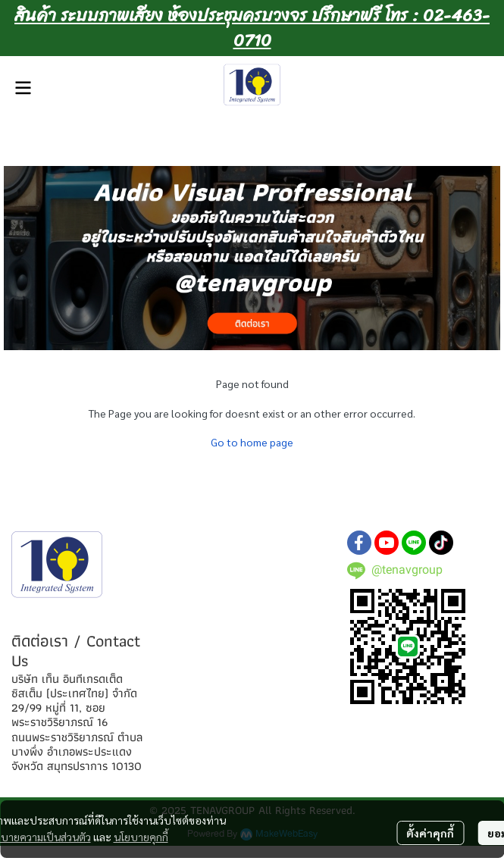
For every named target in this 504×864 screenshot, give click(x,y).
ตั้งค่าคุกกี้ (430, 833)
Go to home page (252, 442)
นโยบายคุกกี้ (141, 837)
